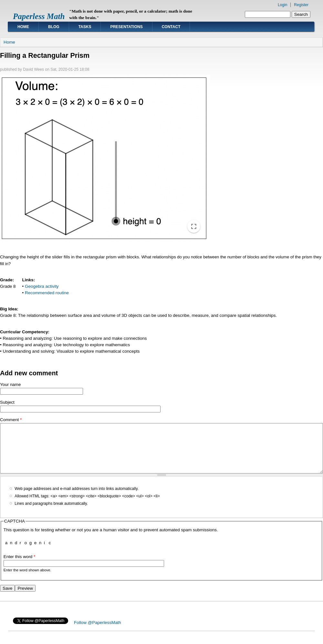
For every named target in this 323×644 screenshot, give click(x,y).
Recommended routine (47, 293)
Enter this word (20, 566)
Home (23, 27)
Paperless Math (39, 16)
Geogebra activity (42, 286)
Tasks (85, 27)
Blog (54, 27)
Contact (171, 27)
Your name (10, 384)
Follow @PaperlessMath (98, 632)
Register (301, 5)
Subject (7, 402)
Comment (11, 420)
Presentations (126, 27)
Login (282, 5)
